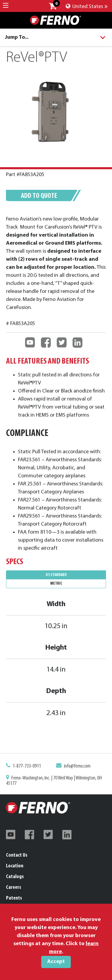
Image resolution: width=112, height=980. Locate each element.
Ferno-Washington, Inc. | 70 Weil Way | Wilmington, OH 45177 (54, 781)
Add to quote (39, 196)
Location (15, 866)
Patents (14, 898)
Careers (14, 887)
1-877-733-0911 (28, 767)
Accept (56, 962)
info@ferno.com (76, 767)
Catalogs (15, 877)
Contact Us (17, 855)
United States (87, 7)
